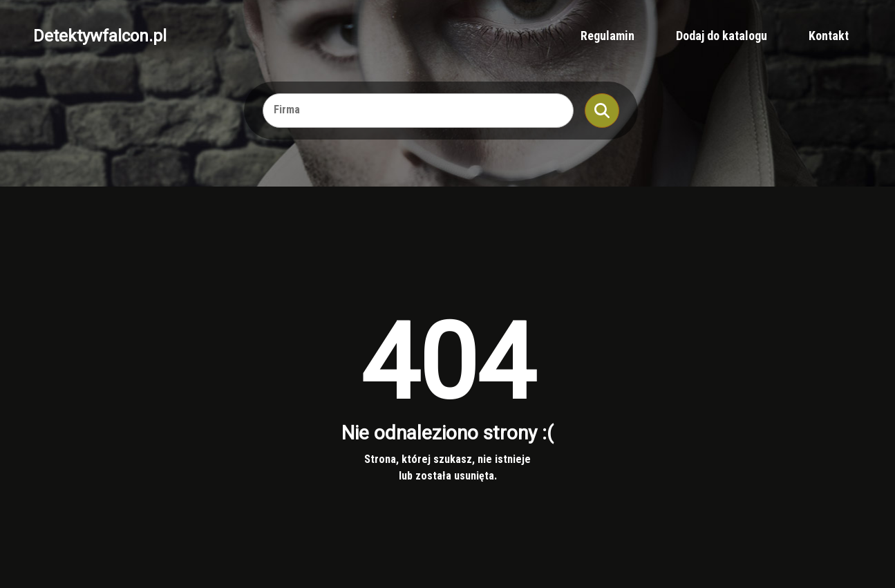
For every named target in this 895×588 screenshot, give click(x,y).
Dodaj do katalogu (722, 36)
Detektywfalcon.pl (100, 36)
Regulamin (607, 36)
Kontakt (829, 36)
